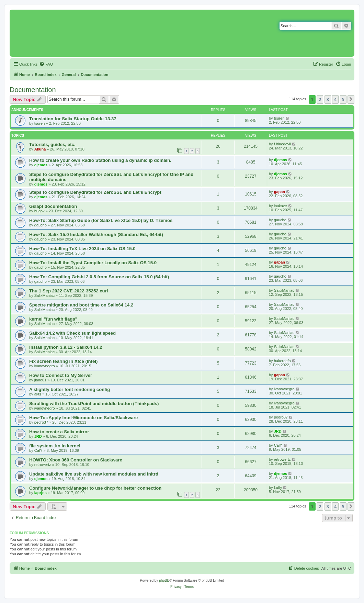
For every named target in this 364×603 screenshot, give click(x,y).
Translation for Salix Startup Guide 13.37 (73, 119)
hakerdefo (282, 361)
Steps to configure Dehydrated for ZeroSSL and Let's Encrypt (95, 192)
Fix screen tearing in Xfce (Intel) (63, 361)
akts (38, 394)
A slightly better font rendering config (70, 389)
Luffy (278, 488)
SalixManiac (44, 295)
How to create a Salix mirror (59, 432)
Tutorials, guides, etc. (52, 144)
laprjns (41, 493)
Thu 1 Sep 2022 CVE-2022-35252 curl (69, 291)
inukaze (281, 206)
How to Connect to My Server (61, 375)
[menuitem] (46, 64)
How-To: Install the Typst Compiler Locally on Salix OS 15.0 (93, 263)
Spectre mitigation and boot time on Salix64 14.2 (81, 305)
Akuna (40, 149)
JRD (38, 436)
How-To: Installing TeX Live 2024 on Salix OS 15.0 (82, 249)
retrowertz (43, 465)
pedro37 (41, 422)
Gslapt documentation (53, 206)
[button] (351, 99)
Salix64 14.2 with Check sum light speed (72, 333)
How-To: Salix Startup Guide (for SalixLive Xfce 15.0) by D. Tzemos (101, 220)
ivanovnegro (45, 366)
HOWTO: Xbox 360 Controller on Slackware (76, 460)
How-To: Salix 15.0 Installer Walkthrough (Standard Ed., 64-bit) (96, 234)
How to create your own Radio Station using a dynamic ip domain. (100, 160)
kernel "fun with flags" (53, 319)
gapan (280, 192)
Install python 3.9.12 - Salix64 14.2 (66, 347)
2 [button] (320, 99)
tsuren (40, 123)
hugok (39, 211)
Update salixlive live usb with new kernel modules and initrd (94, 474)
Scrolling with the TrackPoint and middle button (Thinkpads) (94, 404)
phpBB (164, 580)
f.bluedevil (283, 144)
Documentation (33, 90)
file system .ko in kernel (55, 446)
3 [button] (328, 99)
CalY (38, 450)
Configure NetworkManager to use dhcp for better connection (95, 488)
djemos (41, 165)
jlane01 (40, 380)
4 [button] (335, 99)
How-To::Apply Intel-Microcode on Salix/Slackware (83, 418)
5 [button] (343, 99)
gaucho (41, 225)
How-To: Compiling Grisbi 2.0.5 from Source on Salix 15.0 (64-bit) (99, 277)
